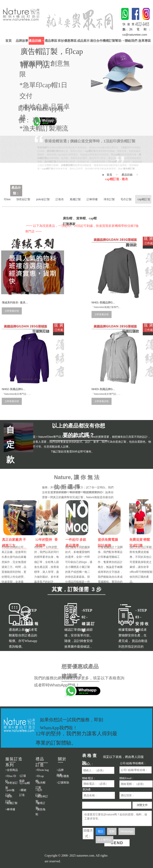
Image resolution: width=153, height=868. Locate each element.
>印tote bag (42, 770)
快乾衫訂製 (25, 199)
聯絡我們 (131, 41)
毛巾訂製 (134, 199)
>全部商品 (12, 770)
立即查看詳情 (11, 299)
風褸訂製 (80, 199)
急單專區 (145, 41)
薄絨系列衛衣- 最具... (14, 290)
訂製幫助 (116, 41)
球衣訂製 (116, 199)
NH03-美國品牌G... (13, 364)
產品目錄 (36, 41)
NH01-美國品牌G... (64, 290)
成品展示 (83, 41)
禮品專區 (51, 41)
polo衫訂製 (46, 199)
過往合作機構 (99, 41)
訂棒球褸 (98, 199)
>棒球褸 (10, 809)
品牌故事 (22, 41)
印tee (8, 199)
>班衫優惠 (63, 776)
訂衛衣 (63, 199)
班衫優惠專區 (67, 41)
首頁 (8, 41)
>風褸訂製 (11, 803)
